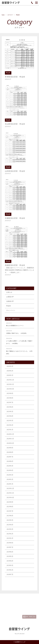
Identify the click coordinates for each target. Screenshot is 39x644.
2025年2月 (10, 427)
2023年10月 (10, 499)
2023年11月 (10, 494)
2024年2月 (10, 481)
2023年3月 (10, 531)
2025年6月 (10, 408)
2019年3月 (10, 567)
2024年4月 (10, 472)
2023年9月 (10, 504)
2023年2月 (10, 535)
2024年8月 (10, 454)
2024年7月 (10, 458)
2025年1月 (10, 431)
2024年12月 (10, 436)
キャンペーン (11, 312)
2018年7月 (10, 576)
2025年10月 (10, 390)
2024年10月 (10, 445)
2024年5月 (10, 467)
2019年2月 (10, 571)
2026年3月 (10, 368)
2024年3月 (10, 476)
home (3, 15)
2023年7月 (10, 513)
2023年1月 (10, 540)
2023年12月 (10, 490)
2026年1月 (10, 377)
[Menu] (36, 3)
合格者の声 (10, 303)
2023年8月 (10, 508)
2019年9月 (10, 544)
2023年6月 (10, 517)
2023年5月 (10, 522)
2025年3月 (10, 422)
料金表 (9, 307)
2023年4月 (10, 526)
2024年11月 (10, 440)
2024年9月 (10, 449)
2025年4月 (10, 418)
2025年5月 (10, 413)
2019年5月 (10, 558)
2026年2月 (10, 372)
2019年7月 (10, 549)
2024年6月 (10, 463)
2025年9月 (10, 395)
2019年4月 (10, 562)
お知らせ (9, 294)
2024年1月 (10, 485)
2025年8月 (10, 399)
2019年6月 (10, 553)
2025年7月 (10, 404)
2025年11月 (10, 386)
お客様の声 (10, 298)
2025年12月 (10, 381)
